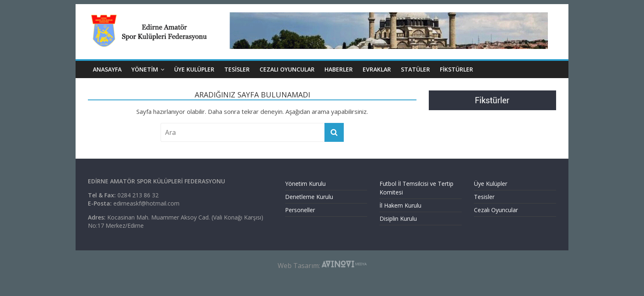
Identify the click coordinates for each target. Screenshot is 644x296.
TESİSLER (237, 69)
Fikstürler (457, 69)
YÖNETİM (145, 69)
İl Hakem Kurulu (400, 205)
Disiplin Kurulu (398, 219)
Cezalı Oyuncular (496, 210)
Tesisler (484, 197)
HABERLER (339, 69)
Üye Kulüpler (491, 184)
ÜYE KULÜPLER (194, 69)
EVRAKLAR (377, 69)
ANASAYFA (107, 69)
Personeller (300, 210)
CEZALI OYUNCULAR (287, 69)
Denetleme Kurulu (309, 197)
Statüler (415, 69)
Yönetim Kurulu (305, 184)
